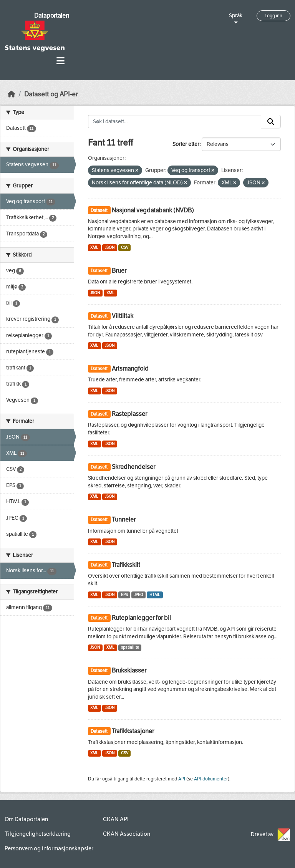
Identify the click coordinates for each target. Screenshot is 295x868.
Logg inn (273, 16)
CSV (125, 248)
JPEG (138, 595)
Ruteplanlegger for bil (141, 618)
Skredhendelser (133, 467)
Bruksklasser (129, 670)
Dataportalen (52, 16)
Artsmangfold (130, 369)
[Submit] (271, 122)
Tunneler (124, 519)
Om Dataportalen (26, 819)
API (182, 779)
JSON (110, 248)
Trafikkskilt (126, 565)
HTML (155, 595)
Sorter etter (186, 144)
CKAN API (116, 819)
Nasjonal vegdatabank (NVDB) (153, 210)
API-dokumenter (211, 779)
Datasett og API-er (51, 94)
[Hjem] (12, 94)
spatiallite (130, 647)
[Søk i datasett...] (175, 122)
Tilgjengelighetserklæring (38, 834)
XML (94, 248)
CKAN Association (127, 834)
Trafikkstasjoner (133, 731)
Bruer (119, 271)
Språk (236, 16)
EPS (124, 595)
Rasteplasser (129, 414)
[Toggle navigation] (60, 61)
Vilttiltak (123, 316)
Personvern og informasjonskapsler (49, 848)
